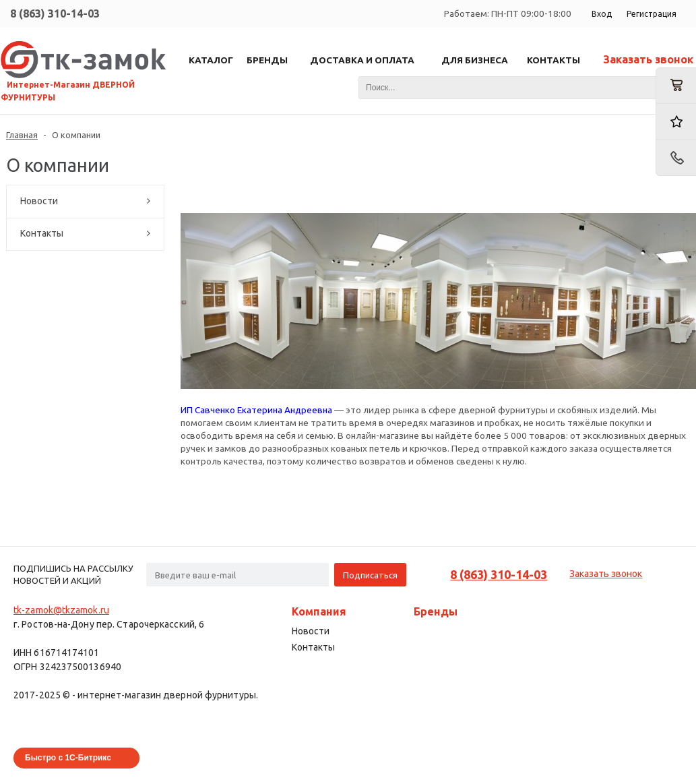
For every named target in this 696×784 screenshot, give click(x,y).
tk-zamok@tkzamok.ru (61, 610)
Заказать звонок (648, 59)
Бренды (436, 611)
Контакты (42, 233)
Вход (602, 14)
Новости (39, 201)
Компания (319, 611)
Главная (22, 135)
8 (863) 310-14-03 (55, 13)
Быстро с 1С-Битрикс (68, 758)
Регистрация (652, 14)
